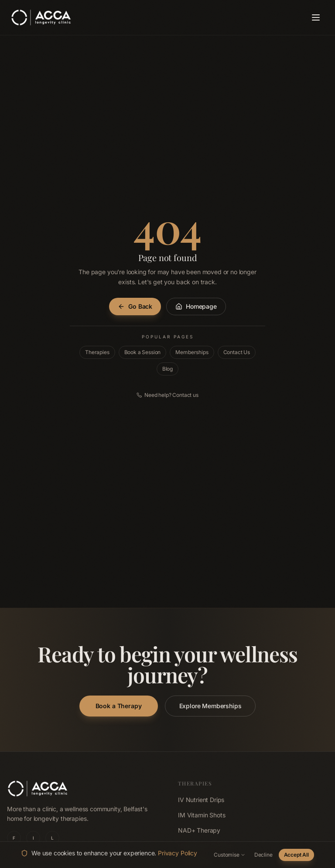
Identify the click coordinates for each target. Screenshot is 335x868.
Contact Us (237, 352)
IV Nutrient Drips (201, 800)
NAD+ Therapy (199, 830)
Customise (230, 855)
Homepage (196, 306)
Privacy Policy (178, 853)
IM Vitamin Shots (202, 815)
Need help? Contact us (167, 395)
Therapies (97, 352)
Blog (167, 369)
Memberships (192, 352)
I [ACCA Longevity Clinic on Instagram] (33, 838)
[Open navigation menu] (316, 17)
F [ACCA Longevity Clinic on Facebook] (14, 838)
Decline (263, 855)
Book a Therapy (119, 706)
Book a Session (143, 352)
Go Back (135, 306)
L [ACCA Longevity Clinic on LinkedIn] (52, 838)
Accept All (296, 855)
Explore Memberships (210, 706)
